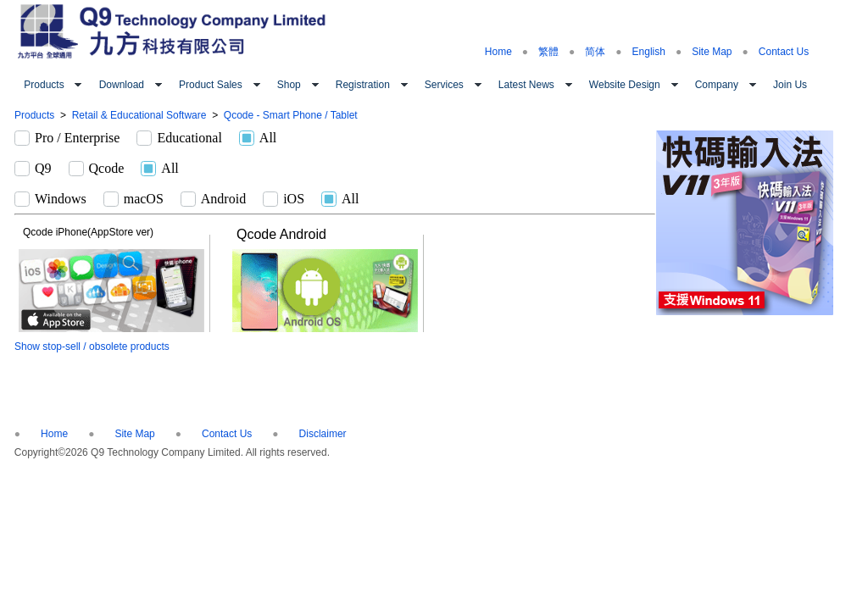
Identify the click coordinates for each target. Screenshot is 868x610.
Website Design (625, 85)
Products (44, 85)
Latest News (526, 85)
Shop (289, 85)
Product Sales (211, 85)
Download (122, 85)
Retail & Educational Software (139, 115)
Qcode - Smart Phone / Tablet (291, 115)
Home (498, 52)
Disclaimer (323, 434)
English (649, 52)
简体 (595, 52)
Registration (363, 85)
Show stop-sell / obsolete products (92, 347)
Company (717, 85)
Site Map (712, 52)
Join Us (790, 85)
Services (444, 85)
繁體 (548, 52)
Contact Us (784, 52)
